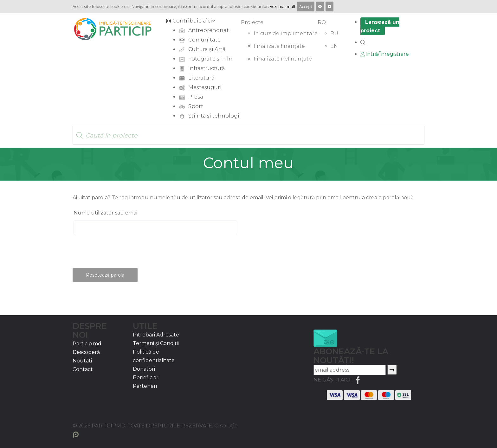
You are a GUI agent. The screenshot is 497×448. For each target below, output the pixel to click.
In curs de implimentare (286, 33)
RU (334, 33)
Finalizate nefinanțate (283, 59)
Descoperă (86, 352)
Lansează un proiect (380, 26)
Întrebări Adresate (156, 335)
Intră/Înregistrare (385, 54)
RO (322, 22)
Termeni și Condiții (156, 343)
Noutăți (82, 361)
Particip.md (87, 344)
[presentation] (121, 254)
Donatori (144, 369)
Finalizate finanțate (279, 46)
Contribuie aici (191, 21)
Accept (306, 6)
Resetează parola (105, 275)
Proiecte (252, 22)
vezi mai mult (283, 6)
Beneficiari (146, 378)
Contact (83, 369)
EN (334, 46)
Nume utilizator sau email (106, 213)
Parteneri (145, 386)
